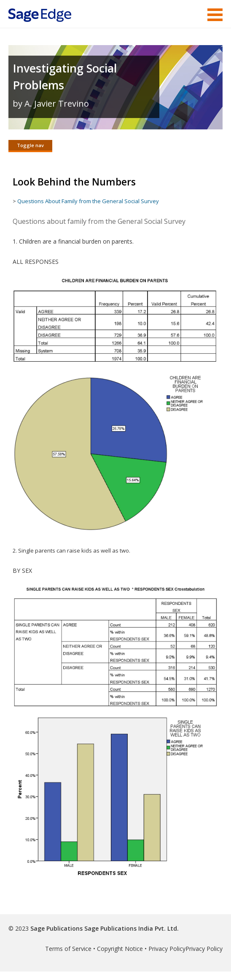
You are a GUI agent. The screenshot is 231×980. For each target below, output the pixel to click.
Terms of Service (68, 949)
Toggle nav (30, 145)
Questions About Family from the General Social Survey (89, 201)
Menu (215, 15)
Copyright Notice (120, 949)
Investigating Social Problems (65, 77)
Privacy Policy (167, 949)
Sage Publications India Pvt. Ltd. (131, 928)
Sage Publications (56, 928)
